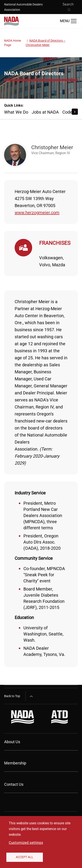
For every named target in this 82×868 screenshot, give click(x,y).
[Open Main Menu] (68, 21)
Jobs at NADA (45, 112)
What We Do (16, 112)
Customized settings (26, 843)
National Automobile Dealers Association (23, 7)
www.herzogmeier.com (37, 213)
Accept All (24, 857)
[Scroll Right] (75, 112)
